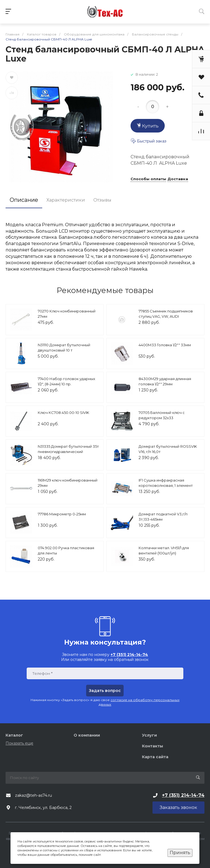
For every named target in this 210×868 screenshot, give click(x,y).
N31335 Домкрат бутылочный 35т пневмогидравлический (68, 449)
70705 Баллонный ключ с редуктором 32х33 (162, 415)
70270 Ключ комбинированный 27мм (67, 314)
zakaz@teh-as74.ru (33, 795)
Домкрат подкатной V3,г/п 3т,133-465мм (163, 517)
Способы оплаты (148, 179)
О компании (87, 735)
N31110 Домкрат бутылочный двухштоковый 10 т (64, 348)
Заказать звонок (178, 807)
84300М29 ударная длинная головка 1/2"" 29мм (165, 381)
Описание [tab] (24, 200)
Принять (180, 853)
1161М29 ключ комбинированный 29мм (68, 483)
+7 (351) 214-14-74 (183, 795)
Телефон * (42, 674)
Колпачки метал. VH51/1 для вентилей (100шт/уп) (164, 551)
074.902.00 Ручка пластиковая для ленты (66, 551)
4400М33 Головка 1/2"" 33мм (165, 345)
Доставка (178, 179)
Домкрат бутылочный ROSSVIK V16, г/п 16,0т (168, 449)
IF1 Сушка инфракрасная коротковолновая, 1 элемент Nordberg (166, 486)
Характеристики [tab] (66, 200)
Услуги (149, 735)
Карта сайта (155, 757)
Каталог (14, 735)
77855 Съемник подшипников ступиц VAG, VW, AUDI (166, 314)
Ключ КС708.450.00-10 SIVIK (63, 413)
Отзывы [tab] (102, 200)
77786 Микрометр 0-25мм (62, 514)
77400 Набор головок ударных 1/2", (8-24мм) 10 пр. (67, 381)
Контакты (152, 746)
